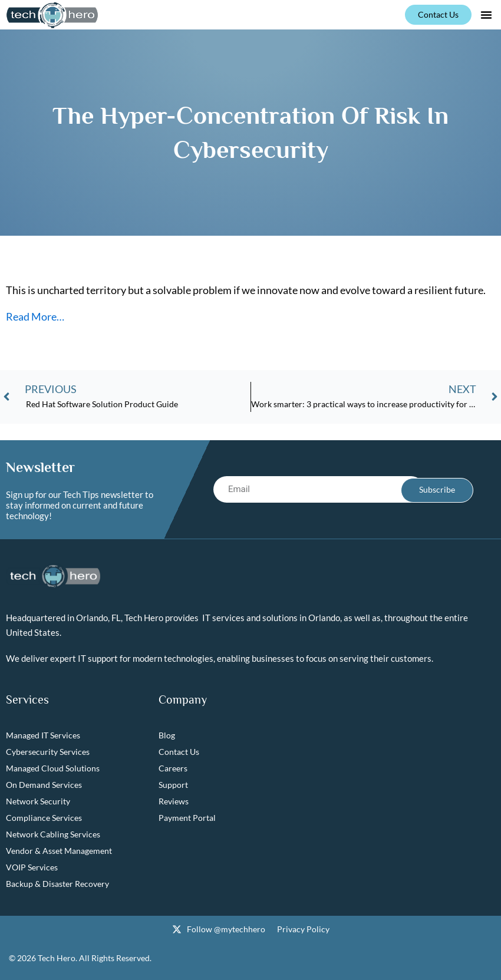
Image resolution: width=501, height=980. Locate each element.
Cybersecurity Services (48, 752)
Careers (173, 769)
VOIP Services (32, 868)
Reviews (174, 802)
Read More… (35, 316)
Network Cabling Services (53, 835)
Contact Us (179, 752)
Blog (167, 736)
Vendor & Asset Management (59, 851)
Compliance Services (44, 818)
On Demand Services (44, 785)
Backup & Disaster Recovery (57, 884)
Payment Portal (187, 818)
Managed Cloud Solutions (53, 769)
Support (173, 785)
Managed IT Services (43, 736)
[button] (486, 15)
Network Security (38, 802)
